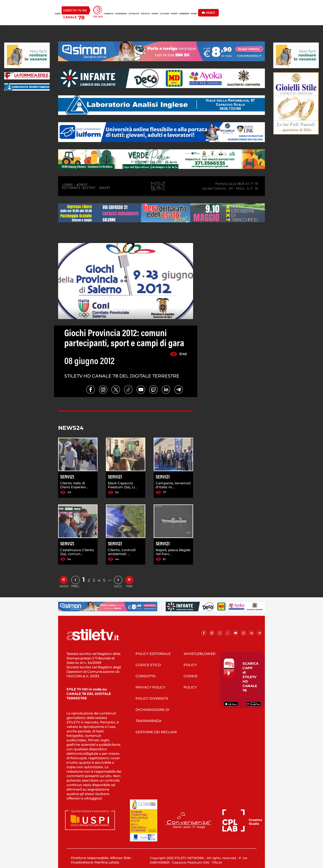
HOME (58, 14)
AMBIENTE (184, 14)
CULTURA (165, 14)
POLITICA (145, 14)
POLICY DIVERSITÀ (152, 698)
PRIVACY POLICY (150, 687)
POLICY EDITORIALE (153, 654)
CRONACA (109, 14)
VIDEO (208, 13)
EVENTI (174, 14)
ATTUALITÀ (134, 14)
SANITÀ (155, 14)
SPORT (194, 14)
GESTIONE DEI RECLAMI (156, 732)
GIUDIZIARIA (121, 14)
